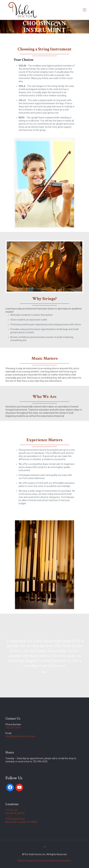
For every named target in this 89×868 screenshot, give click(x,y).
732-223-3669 (13, 728)
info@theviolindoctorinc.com (20, 736)
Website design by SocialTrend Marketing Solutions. (44, 861)
